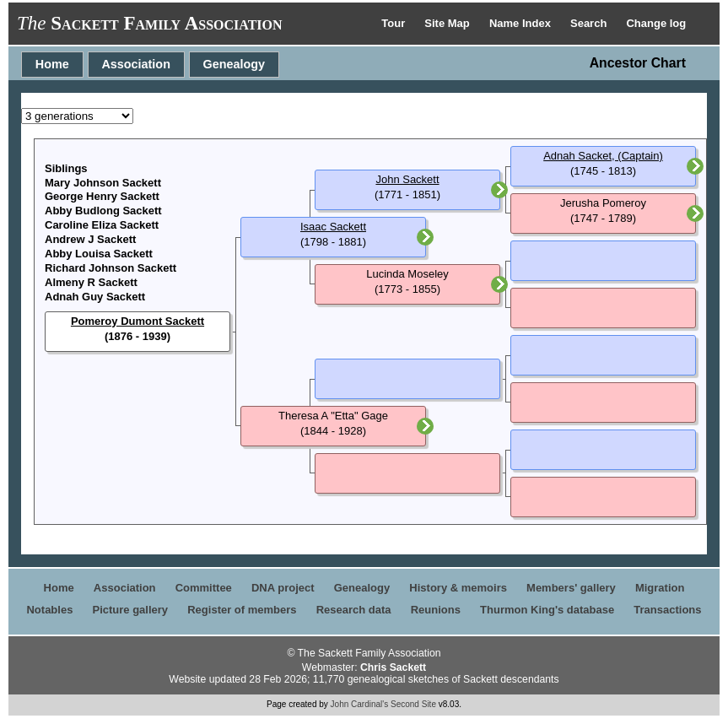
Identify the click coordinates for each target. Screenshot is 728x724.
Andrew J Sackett (90, 239)
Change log (656, 23)
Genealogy (235, 64)
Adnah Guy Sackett (95, 297)
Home (52, 64)
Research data (354, 610)
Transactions (667, 610)
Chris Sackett (393, 667)
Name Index (522, 23)
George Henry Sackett (102, 196)
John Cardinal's (360, 704)
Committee (204, 588)
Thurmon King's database (547, 610)
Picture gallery (131, 610)
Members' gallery (571, 588)
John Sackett (407, 179)
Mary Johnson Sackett (103, 183)
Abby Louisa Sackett (99, 254)
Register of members (242, 610)
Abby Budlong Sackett (103, 211)
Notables (49, 610)
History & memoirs (458, 588)
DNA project (283, 588)
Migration (660, 588)
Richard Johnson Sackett (111, 268)
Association (136, 64)
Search (590, 23)
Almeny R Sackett (91, 282)
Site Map (448, 23)
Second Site (413, 704)
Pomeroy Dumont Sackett (138, 321)
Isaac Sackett (333, 227)
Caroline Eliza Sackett (102, 225)
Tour (395, 23)
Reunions (436, 610)
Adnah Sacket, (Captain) (603, 156)
